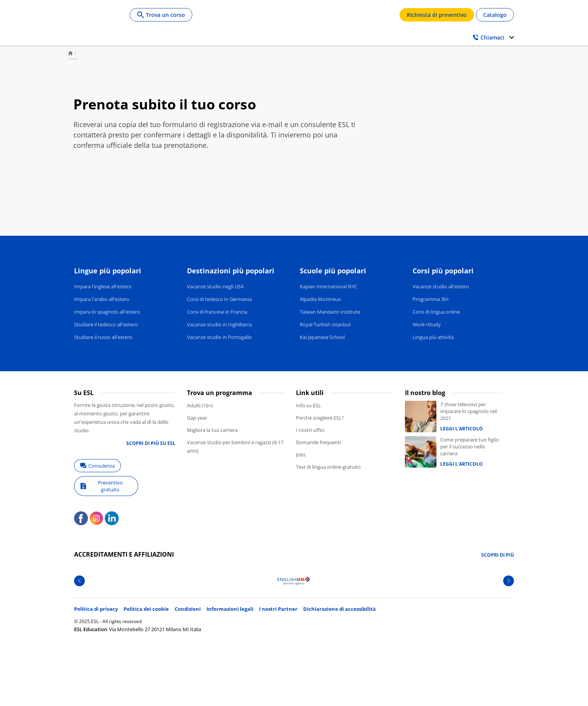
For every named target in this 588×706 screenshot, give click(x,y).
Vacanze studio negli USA (215, 286)
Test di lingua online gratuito (328, 467)
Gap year (197, 418)
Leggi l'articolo (462, 429)
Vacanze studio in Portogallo (219, 337)
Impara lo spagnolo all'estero (107, 312)
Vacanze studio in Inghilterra (219, 324)
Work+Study (427, 324)
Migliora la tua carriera (212, 430)
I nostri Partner (278, 609)
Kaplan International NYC (329, 286)
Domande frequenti (318, 442)
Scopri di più (498, 555)
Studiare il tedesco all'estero (106, 324)
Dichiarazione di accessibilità (339, 609)
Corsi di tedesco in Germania (219, 299)
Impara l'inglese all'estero (103, 286)
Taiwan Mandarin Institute (330, 312)
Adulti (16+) (200, 405)
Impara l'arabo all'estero (102, 299)
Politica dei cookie (146, 609)
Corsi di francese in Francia (217, 312)
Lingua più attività (433, 337)
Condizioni (188, 609)
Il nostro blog (425, 393)
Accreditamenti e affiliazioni (124, 554)
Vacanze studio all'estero (441, 286)
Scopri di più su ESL (151, 443)
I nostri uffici (310, 430)
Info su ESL (308, 405)
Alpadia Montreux (320, 299)
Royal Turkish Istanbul (325, 324)
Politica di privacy (96, 609)
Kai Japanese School (322, 337)
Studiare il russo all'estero (103, 337)
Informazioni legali (230, 609)
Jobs (301, 455)
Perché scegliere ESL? (320, 418)
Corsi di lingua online (436, 312)
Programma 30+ (431, 299)
